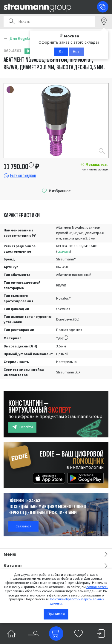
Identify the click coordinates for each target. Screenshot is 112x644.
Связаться (23, 526)
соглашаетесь (97, 587)
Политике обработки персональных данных (76, 601)
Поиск (12, 22)
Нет (76, 52)
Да (61, 52)
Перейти (22, 427)
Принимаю (56, 614)
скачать (64, 252)
